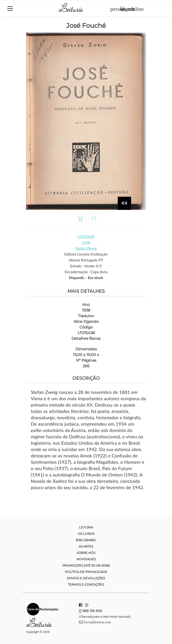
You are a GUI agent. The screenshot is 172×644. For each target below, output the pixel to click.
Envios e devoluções (86, 578)
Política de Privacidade (86, 572)
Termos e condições (86, 584)
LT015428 (86, 236)
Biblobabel (86, 540)
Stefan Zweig (86, 248)
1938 (86, 242)
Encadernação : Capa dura (86, 272)
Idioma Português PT (86, 260)
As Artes (86, 546)
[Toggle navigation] (10, 8)
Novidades (86, 559)
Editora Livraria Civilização (86, 254)
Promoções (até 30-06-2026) (86, 565)
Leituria (86, 527)
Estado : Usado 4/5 (86, 266)
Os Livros (86, 534)
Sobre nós (86, 553)
